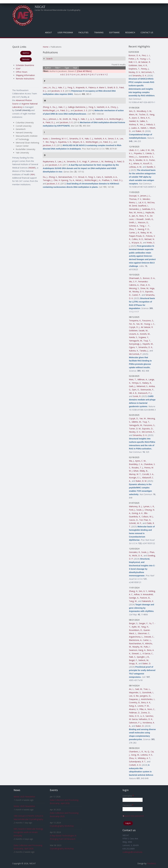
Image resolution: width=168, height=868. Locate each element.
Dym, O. (136, 390)
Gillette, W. (136, 422)
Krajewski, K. (82, 87)
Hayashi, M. (148, 344)
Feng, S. (71, 87)
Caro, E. (100, 177)
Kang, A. (142, 650)
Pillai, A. (143, 709)
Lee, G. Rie (134, 696)
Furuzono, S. (148, 321)
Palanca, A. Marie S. (97, 87)
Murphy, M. (137, 647)
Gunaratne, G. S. (146, 157)
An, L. (132, 689)
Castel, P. (136, 295)
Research (130, 32)
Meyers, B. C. (79, 142)
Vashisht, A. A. (103, 107)
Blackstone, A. (135, 640)
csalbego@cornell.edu (132, 852)
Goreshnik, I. (148, 692)
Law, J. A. (47, 87)
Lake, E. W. (145, 150)
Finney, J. (145, 69)
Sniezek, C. (149, 637)
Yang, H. (145, 627)
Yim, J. (142, 124)
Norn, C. (151, 709)
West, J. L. (133, 157)
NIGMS (32, 168)
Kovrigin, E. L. (135, 478)
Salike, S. (144, 121)
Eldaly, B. (144, 471)
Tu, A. (72, 180)
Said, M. (139, 689)
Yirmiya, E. (136, 383)
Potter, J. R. (134, 59)
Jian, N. (135, 216)
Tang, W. (133, 601)
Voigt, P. (86, 161)
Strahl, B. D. (113, 87)
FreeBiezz (151, 863)
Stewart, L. (137, 653)
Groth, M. (67, 119)
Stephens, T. (134, 69)
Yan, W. (140, 324)
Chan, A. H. (145, 285)
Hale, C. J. (62, 87)
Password (128, 805)
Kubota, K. (134, 351)
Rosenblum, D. (136, 630)
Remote (26, 59)
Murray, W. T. (135, 474)
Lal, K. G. (142, 202)
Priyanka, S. (139, 153)
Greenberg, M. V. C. (60, 139)
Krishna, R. (134, 124)
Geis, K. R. (143, 65)
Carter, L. (147, 640)
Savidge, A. (134, 598)
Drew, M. (144, 288)
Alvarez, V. (134, 709)
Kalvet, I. (144, 128)
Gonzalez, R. (135, 552)
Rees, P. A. (144, 216)
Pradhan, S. (107, 180)
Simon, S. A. (113, 139)
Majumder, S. (135, 692)
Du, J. (54, 87)
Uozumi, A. (134, 334)
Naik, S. (132, 657)
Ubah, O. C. (134, 150)
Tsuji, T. (147, 341)
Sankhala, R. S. (149, 209)
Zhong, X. (47, 107)
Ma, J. (132, 461)
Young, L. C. (145, 59)
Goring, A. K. (137, 513)
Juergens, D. (145, 696)
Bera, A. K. (145, 118)
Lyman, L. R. (149, 506)
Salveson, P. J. (135, 723)
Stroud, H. (83, 177)
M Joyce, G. (137, 243)
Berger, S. (133, 623)
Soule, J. (140, 510)
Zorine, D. (146, 713)
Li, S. (92, 119)
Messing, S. (134, 288)
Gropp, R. (133, 663)
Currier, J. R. (134, 233)
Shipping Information (25, 75)
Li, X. (142, 716)
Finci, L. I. (146, 55)
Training (99, 32)
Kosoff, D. (148, 163)
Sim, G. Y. (143, 591)
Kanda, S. (133, 337)
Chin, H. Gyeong (61, 180)
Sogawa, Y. (144, 337)
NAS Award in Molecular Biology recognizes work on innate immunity (28, 832)
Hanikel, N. (134, 121)
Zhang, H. (133, 591)
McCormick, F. (148, 72)
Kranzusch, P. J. (145, 393)
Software (114, 32)
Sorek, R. (137, 396)
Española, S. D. (65, 142)
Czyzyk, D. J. (134, 327)
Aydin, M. (136, 627)
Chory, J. (114, 107)
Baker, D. (140, 131)
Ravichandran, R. (136, 643)
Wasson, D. (143, 222)
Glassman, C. (144, 633)
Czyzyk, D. (134, 418)
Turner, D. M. (135, 429)
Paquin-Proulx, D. (137, 236)
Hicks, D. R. (134, 716)
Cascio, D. (134, 520)
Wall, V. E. (133, 62)
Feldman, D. (134, 713)
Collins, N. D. (138, 239)
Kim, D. (132, 111)
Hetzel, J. (79, 180)
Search (49, 59)
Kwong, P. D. (144, 229)
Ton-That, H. (145, 520)
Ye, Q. (147, 752)
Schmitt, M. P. (135, 523)
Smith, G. (149, 219)
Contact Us (147, 32)
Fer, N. (132, 324)
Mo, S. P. (133, 282)
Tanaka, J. (144, 351)
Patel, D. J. (65, 110)
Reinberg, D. (110, 161)
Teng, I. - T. (145, 226)
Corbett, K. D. (135, 765)
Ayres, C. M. (140, 461)
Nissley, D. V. (134, 72)
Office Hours (22, 72)
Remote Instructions (25, 79)
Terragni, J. (48, 180)
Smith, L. (133, 222)
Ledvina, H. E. (147, 755)
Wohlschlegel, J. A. (51, 110)
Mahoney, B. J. (136, 506)
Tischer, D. (144, 114)
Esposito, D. (148, 429)
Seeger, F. (143, 623)
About (48, 32)
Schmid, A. (134, 226)
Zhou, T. (133, 229)
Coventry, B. (135, 702)
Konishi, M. (145, 334)
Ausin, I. (46, 139)
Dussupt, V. (134, 196)
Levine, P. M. (143, 706)
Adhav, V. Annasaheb (144, 594)
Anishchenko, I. (148, 699)
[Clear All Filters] (84, 71)
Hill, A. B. (133, 393)
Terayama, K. (135, 321)
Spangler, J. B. (143, 657)
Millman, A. (142, 379)
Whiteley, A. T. (144, 758)
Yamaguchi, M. (136, 341)
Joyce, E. (136, 118)
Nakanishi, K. (148, 601)
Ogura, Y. (133, 347)
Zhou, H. (133, 758)
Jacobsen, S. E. (58, 91)
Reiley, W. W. (146, 233)
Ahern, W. (133, 114)
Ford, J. (132, 510)
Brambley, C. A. (136, 464)
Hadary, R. (147, 383)
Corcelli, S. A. (148, 474)
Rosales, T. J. (137, 468)
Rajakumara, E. (50, 161)
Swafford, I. (143, 206)
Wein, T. (133, 379)
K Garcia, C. (148, 653)
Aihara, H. (138, 163)
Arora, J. (141, 212)
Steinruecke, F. (147, 390)
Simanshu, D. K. (76, 139)
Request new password (133, 816)
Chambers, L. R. (136, 752)
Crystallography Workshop (62, 826)
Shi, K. (132, 160)
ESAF (18, 69)
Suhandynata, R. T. (137, 762)
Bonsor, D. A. (135, 55)
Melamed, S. (142, 386)
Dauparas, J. (134, 699)
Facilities (83, 32)
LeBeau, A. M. (135, 167)
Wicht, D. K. (137, 556)
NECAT (40, 7)
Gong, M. (135, 755)
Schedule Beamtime (25, 65)
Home (46, 47)
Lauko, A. (135, 128)
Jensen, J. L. (145, 196)
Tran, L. (147, 689)
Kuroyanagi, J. (135, 344)
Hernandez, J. (135, 209)
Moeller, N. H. (142, 160)
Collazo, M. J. (147, 517)
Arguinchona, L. (136, 637)
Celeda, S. (150, 153)
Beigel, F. (133, 660)
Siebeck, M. (144, 660)
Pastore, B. (145, 598)
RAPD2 (26, 53)
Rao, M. (132, 212)
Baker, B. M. (141, 481)
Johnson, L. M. (55, 119)
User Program (65, 32)
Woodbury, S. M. (144, 111)
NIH (32, 174)
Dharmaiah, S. (135, 278)
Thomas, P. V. (135, 199)
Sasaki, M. (143, 330)
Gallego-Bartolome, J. (78, 107)
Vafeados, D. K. (146, 719)
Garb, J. (132, 386)
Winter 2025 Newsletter (24, 797)
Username (128, 796)
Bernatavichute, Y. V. (68, 177)
